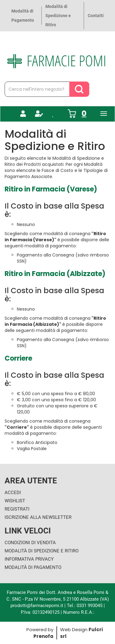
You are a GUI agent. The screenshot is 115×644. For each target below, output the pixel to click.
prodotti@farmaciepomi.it (37, 606)
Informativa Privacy (29, 559)
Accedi (13, 493)
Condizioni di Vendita (30, 543)
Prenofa (43, 636)
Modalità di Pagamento (23, 16)
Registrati (17, 509)
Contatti (96, 16)
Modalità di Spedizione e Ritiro (58, 16)
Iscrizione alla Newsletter (38, 517)
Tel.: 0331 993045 (85, 606)
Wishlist (15, 501)
